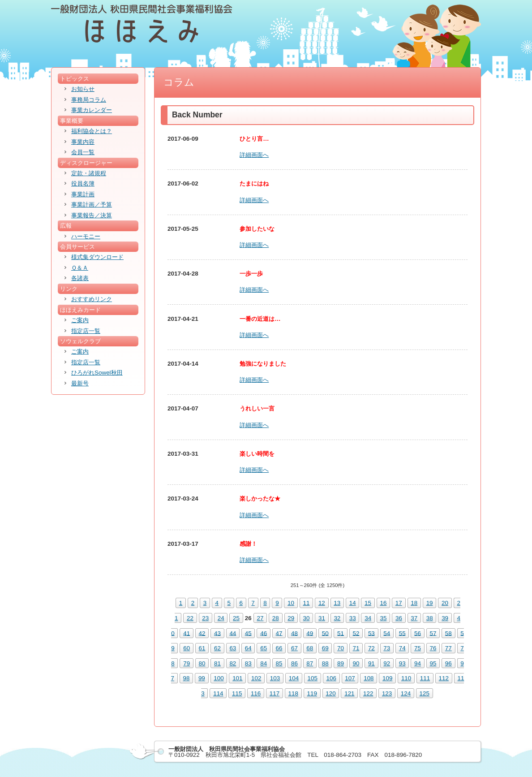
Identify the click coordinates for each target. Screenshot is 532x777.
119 (312, 693)
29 (291, 618)
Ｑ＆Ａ (80, 268)
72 (371, 648)
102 (256, 678)
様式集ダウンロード (97, 257)
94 (418, 663)
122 (368, 693)
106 (331, 678)
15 (368, 603)
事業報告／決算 (92, 215)
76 (433, 648)
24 (221, 618)
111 (425, 678)
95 (433, 663)
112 (444, 678)
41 (187, 633)
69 (325, 648)
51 (341, 633)
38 (430, 618)
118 (293, 693)
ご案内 (80, 320)
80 (202, 663)
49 (310, 633)
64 (248, 648)
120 (330, 693)
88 (325, 663)
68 (310, 648)
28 (276, 618)
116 (256, 693)
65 (264, 648)
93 (402, 663)
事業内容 (83, 142)
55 (402, 633)
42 (202, 633)
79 (187, 663)
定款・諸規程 (89, 173)
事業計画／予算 (92, 205)
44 (233, 633)
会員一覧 (83, 152)
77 (448, 648)
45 (248, 633)
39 (445, 618)
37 (414, 618)
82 (233, 663)
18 (414, 603)
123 (387, 693)
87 (310, 663)
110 (406, 678)
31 (322, 618)
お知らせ (83, 89)
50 (325, 633)
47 (279, 633)
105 (313, 678)
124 (406, 693)
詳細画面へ (254, 155)
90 (356, 663)
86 (294, 663)
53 (371, 633)
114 (218, 693)
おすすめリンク (92, 299)
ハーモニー (86, 236)
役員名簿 (83, 183)
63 (233, 648)
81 (217, 663)
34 (368, 618)
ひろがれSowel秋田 (97, 373)
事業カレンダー (92, 110)
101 (237, 678)
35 (384, 618)
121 (349, 693)
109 (387, 678)
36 (399, 618)
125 (425, 693)
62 (217, 648)
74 (402, 648)
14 (353, 603)
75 (418, 648)
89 (341, 663)
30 (307, 618)
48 (294, 633)
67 (294, 648)
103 (275, 678)
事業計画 (83, 194)
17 (399, 603)
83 (248, 663)
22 (190, 618)
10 (291, 603)
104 (294, 678)
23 (205, 618)
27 (260, 618)
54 (387, 633)
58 (448, 633)
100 (219, 678)
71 (356, 648)
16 (383, 603)
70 (341, 648)
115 (237, 693)
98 (187, 678)
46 (264, 633)
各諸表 (80, 278)
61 (202, 648)
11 (307, 603)
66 (279, 648)
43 (217, 633)
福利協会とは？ (92, 131)
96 (448, 663)
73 (387, 648)
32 (337, 618)
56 (418, 633)
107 (350, 678)
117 (275, 693)
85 (279, 663)
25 (236, 618)
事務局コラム (89, 100)
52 (356, 633)
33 (353, 618)
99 (202, 678)
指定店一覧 (86, 331)
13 (337, 603)
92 (387, 663)
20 (445, 603)
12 (322, 603)
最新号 (80, 383)
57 (433, 633)
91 (371, 663)
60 (187, 648)
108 (369, 678)
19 (430, 603)
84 (264, 663)
